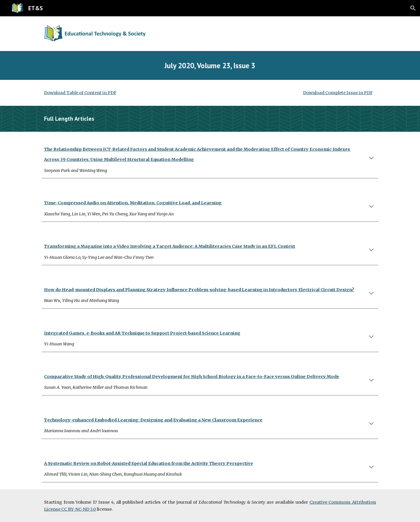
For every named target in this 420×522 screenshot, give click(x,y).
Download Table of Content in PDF (80, 93)
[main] (210, 65)
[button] (413, 8)
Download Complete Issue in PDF (338, 93)
